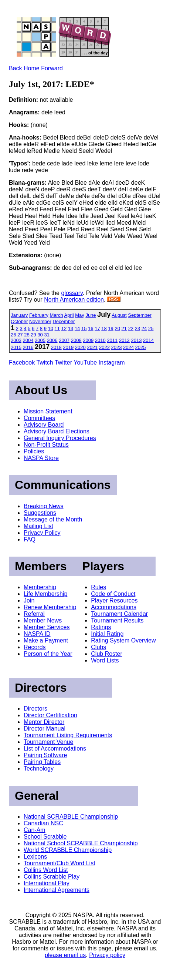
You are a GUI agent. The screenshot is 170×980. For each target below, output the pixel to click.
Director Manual (45, 729)
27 (20, 335)
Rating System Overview (123, 640)
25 (151, 328)
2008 (76, 340)
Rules (98, 587)
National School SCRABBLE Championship (81, 843)
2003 (16, 340)
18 (104, 328)
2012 (124, 340)
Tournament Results (117, 620)
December (64, 321)
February (39, 315)
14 (77, 328)
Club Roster (106, 654)
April (69, 315)
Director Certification (50, 715)
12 (64, 328)
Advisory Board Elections (57, 431)
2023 (117, 347)
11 (57, 328)
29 (33, 335)
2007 (64, 340)
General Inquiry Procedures (60, 438)
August (119, 315)
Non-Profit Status (46, 445)
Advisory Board (44, 425)
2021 (92, 347)
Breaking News (44, 506)
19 (110, 328)
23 (137, 328)
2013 (136, 340)
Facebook (22, 363)
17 (97, 328)
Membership (40, 587)
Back (16, 68)
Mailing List (38, 526)
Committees (39, 418)
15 (84, 328)
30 (40, 335)
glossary (72, 293)
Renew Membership (50, 607)
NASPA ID (37, 634)
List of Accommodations (55, 749)
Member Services (47, 627)
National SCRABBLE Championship (71, 817)
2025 (141, 347)
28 (27, 335)
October (19, 321)
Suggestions (40, 513)
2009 (88, 340)
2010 (100, 340)
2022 (104, 347)
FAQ (30, 539)
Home (32, 68)
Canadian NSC (43, 823)
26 (13, 335)
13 (71, 328)
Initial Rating (107, 634)
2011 (112, 340)
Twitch (45, 363)
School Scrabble (45, 837)
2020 (80, 347)
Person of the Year (48, 654)
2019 (68, 347)
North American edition (74, 300)
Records (35, 647)
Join (29, 600)
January (19, 315)
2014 (148, 340)
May (80, 315)
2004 (28, 340)
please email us (65, 955)
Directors (35, 709)
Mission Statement (48, 411)
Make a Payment (46, 640)
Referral (34, 614)
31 (47, 335)
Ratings (101, 627)
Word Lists (105, 660)
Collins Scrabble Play (52, 877)
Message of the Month (53, 519)
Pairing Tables (42, 762)
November (40, 321)
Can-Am (35, 830)
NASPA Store (41, 458)
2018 (56, 347)
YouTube (85, 363)
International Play (47, 883)
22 (131, 328)
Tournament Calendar (119, 614)
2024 (128, 347)
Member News (43, 620)
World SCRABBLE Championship (68, 850)
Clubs (98, 647)
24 (144, 328)
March (57, 315)
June (91, 315)
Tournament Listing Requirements (68, 735)
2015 (16, 347)
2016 (28, 347)
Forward (52, 68)
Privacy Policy (42, 533)
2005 (40, 340)
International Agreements (57, 890)
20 (117, 328)
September (140, 315)
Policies (34, 451)
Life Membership (45, 594)
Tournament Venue (48, 742)
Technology (39, 768)
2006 (52, 340)
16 (91, 328)
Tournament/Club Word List (59, 863)
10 (51, 328)
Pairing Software (45, 755)
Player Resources (114, 600)
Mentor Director (44, 722)
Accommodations (114, 607)
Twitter (63, 363)
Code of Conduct (113, 594)
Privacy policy (107, 955)
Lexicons (35, 857)
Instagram (112, 363)
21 (124, 328)
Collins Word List (46, 870)
